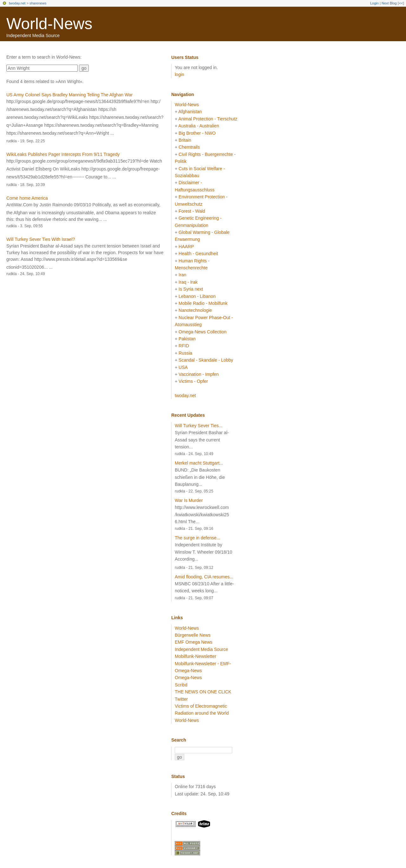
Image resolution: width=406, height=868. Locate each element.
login (180, 74)
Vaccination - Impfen (199, 374)
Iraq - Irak (188, 282)
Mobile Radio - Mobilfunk (203, 303)
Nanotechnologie (195, 310)
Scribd (181, 685)
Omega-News (188, 678)
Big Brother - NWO (197, 133)
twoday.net (17, 3)
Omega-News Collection (203, 332)
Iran (182, 275)
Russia (185, 353)
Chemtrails (189, 147)
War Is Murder (189, 500)
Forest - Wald (192, 211)
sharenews (38, 3)
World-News (49, 24)
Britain (185, 140)
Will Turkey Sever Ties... (199, 426)
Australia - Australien (199, 126)
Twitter (181, 699)
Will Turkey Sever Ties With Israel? (41, 239)
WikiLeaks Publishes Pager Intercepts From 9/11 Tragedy (63, 154)
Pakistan (187, 339)
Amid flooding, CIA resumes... (204, 577)
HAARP (186, 247)
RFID (184, 346)
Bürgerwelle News (193, 635)
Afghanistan (190, 112)
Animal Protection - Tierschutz (208, 119)
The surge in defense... (197, 538)
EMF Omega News (193, 642)
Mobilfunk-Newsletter (196, 656)
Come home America (27, 198)
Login (374, 3)
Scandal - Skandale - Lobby (206, 360)
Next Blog (389, 3)
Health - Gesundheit (198, 254)
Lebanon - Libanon (197, 296)
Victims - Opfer (193, 381)
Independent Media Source (201, 649)
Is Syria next (191, 289)
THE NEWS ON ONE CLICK (203, 692)
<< (401, 3)
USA (183, 367)
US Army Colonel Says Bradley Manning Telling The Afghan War (69, 95)
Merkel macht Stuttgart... (199, 463)
